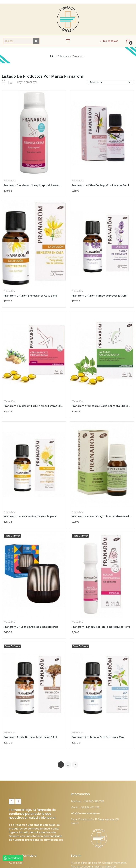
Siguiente (75, 765)
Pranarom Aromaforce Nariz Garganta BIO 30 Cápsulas (102, 406)
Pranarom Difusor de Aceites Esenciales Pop (31, 627)
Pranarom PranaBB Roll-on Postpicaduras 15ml (101, 627)
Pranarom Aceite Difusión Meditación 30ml (30, 737)
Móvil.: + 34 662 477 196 (85, 807)
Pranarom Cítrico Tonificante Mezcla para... (31, 516)
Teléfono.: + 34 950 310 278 (87, 801)
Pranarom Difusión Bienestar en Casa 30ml (30, 296)
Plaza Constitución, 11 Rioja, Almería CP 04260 (95, 821)
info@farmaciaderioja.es (85, 813)
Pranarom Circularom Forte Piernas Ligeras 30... (33, 406)
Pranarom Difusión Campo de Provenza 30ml (100, 296)
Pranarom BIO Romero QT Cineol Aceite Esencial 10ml (102, 516)
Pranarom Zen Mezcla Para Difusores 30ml (98, 737)
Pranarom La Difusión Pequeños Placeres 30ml (100, 185)
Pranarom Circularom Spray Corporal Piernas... (33, 185)
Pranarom (10, 181)
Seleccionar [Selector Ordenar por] (110, 82)
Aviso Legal (16, 863)
